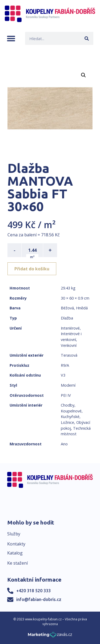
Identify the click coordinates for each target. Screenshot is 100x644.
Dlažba (67, 318)
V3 (63, 375)
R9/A (65, 365)
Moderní (68, 385)
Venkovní (69, 345)
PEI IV (66, 395)
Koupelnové (71, 411)
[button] (11, 38)
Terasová (69, 355)
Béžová (67, 308)
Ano (64, 444)
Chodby (68, 405)
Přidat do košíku (32, 269)
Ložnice (67, 422)
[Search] (87, 38)
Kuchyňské (70, 417)
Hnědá (82, 308)
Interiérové (70, 328)
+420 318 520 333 (33, 591)
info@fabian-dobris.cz (39, 599)
